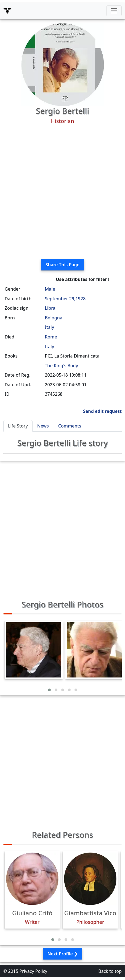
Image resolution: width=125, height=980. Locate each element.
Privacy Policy (33, 971)
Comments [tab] (70, 426)
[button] (49, 690)
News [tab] (43, 426)
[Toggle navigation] (114, 11)
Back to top (110, 971)
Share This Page (63, 265)
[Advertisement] (63, 192)
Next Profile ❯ (63, 954)
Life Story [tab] (18, 426)
